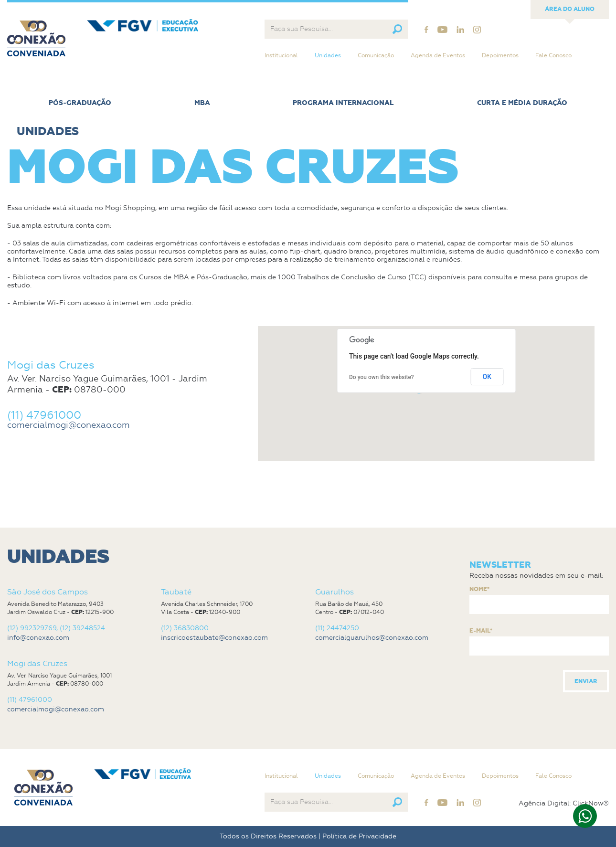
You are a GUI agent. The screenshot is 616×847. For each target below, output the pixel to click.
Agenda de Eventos (438, 55)
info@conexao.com (38, 638)
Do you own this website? (382, 377)
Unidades (328, 55)
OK (487, 377)
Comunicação (376, 55)
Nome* (479, 590)
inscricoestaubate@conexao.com (214, 638)
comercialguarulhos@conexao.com (372, 638)
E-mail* (481, 631)
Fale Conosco (553, 55)
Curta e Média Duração (522, 103)
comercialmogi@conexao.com (69, 425)
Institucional (281, 55)
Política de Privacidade (359, 836)
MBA (202, 103)
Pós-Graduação (80, 103)
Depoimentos (500, 55)
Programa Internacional (343, 103)
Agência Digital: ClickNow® (564, 804)
